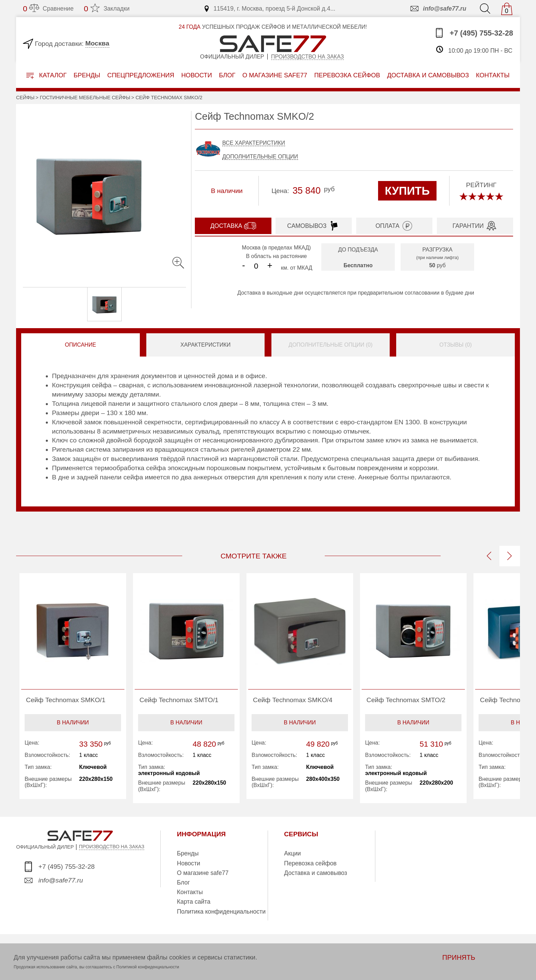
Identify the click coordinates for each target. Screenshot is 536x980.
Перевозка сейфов (310, 863)
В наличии (73, 723)
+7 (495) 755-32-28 (474, 33)
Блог (227, 75)
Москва (97, 43)
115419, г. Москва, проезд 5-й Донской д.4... (269, 9)
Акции (292, 853)
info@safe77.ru (438, 9)
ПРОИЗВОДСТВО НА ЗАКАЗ (112, 847)
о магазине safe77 (275, 75)
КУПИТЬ (407, 191)
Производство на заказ (307, 57)
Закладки (107, 9)
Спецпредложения (141, 75)
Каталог (46, 75)
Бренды (87, 75)
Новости (197, 75)
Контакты (190, 892)
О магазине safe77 (203, 873)
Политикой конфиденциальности (148, 967)
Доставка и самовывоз (316, 873)
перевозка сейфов (347, 75)
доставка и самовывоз (428, 75)
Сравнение (48, 9)
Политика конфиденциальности (221, 912)
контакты (493, 75)
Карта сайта (193, 902)
